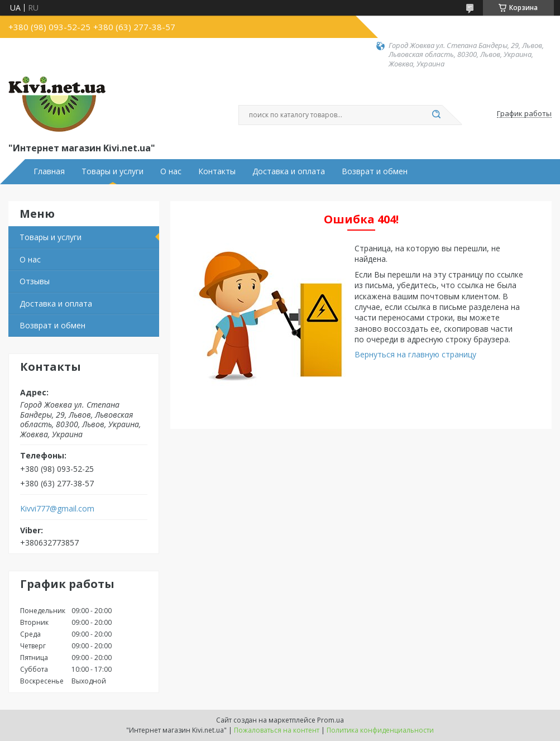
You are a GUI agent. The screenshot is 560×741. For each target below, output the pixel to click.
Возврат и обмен (375, 171)
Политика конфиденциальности (380, 730)
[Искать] (437, 115)
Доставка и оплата (289, 171)
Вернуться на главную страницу (415, 354)
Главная (49, 171)
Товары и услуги (113, 171)
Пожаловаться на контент (277, 730)
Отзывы (35, 281)
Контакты (217, 171)
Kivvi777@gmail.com (57, 509)
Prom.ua (331, 720)
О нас (171, 171)
